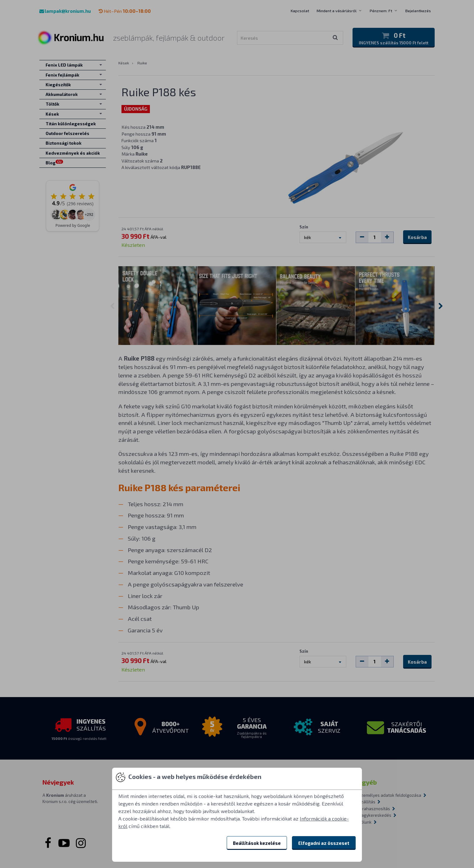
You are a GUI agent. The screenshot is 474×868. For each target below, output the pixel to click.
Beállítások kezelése (257, 843)
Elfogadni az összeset (324, 843)
